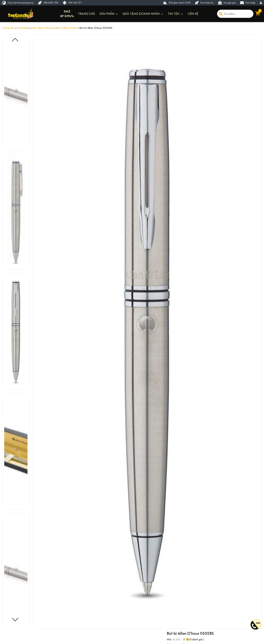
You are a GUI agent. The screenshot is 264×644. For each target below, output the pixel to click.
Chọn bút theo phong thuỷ (18, 3)
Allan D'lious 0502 (66, 28)
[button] (15, 620)
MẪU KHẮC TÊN (48, 3)
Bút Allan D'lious (42, 28)
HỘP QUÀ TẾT (72, 3)
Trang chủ (8, 28)
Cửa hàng (23, 28)
